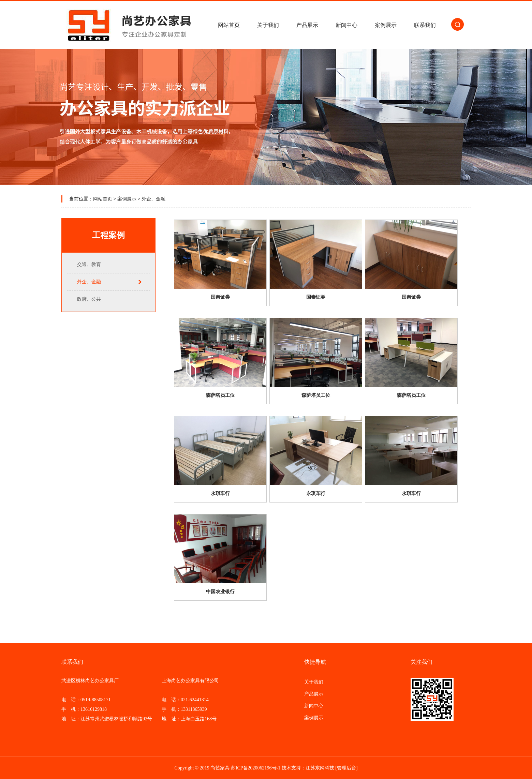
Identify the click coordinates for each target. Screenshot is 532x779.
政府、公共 (89, 299)
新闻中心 (346, 25)
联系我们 (425, 25)
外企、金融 (153, 199)
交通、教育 (89, 264)
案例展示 (386, 25)
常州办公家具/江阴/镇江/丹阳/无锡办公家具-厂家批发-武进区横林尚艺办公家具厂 (129, 25)
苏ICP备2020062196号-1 (256, 768)
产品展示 (307, 25)
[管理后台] (346, 768)
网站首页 (229, 25)
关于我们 (268, 25)
